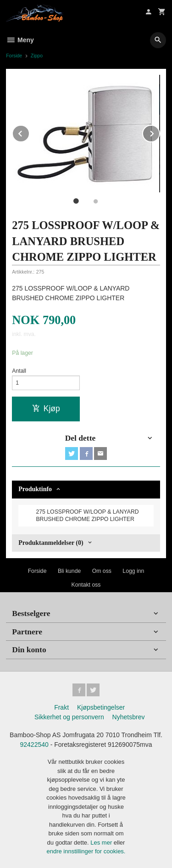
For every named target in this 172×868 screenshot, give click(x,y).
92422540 (34, 745)
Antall (19, 371)
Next (160, 132)
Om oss (102, 571)
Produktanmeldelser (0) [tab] (51, 543)
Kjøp (46, 409)
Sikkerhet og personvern (69, 717)
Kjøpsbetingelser (101, 707)
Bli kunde (69, 571)
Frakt (61, 707)
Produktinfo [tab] (35, 489)
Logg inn (133, 571)
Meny (20, 40)
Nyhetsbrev (129, 717)
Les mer (102, 843)
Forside (14, 56)
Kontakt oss (86, 585)
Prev (29, 132)
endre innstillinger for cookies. (86, 851)
